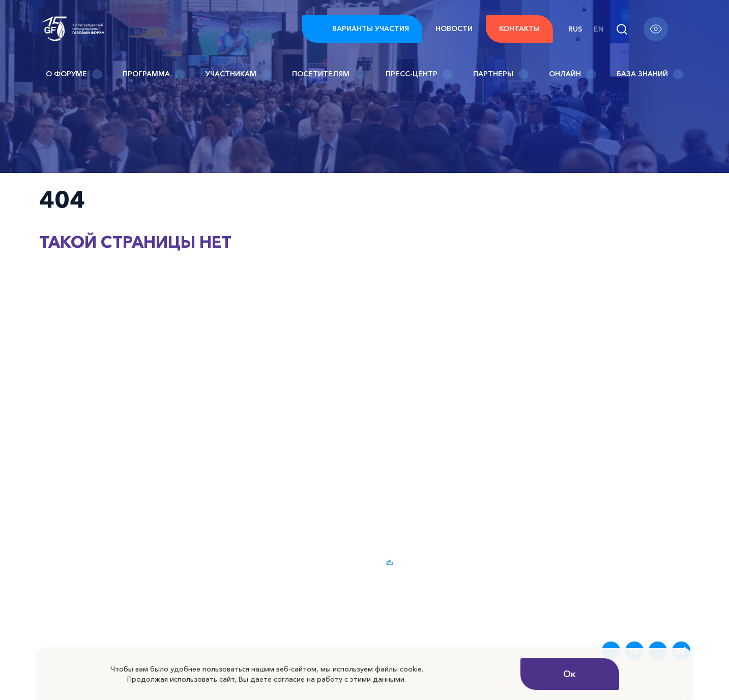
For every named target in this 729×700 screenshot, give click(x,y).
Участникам (239, 74)
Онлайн (573, 74)
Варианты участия (362, 29)
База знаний (650, 74)
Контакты (519, 28)
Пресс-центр (419, 74)
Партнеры (501, 74)
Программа (154, 74)
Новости (454, 28)
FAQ (575, 562)
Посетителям (328, 74)
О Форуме (74, 74)
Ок (570, 674)
